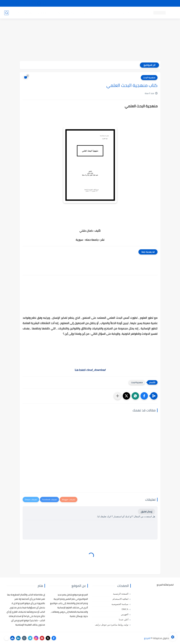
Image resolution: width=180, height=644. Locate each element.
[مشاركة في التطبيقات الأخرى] (118, 396)
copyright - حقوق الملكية (82, 3)
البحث (133, 3)
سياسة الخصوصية (120, 604)
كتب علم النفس (130, 13)
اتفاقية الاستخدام (120, 599)
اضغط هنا (90, 370)
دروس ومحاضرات (25, 13)
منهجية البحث (149, 78)
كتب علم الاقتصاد (73, 13)
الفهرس (125, 614)
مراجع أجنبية (42, 13)
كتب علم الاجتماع (93, 13)
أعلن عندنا (124, 620)
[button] (144, 396)
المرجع (147, 638)
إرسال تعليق (146, 512)
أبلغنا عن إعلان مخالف (107, 3)
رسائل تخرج (57, 13)
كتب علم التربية (112, 13)
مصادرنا (123, 3)
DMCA (125, 609)
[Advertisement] (90, 40)
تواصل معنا (170, 3)
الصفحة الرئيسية (121, 594)
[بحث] (7, 13)
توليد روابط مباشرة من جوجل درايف (112, 625)
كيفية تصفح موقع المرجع (150, 3)
